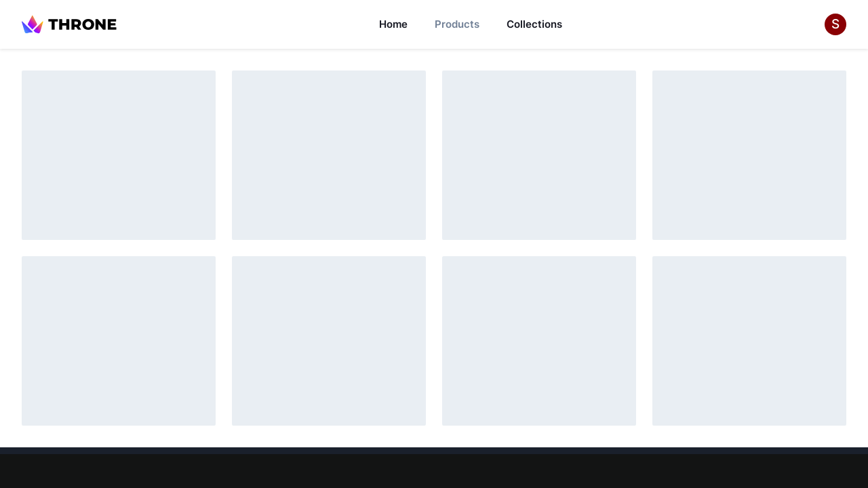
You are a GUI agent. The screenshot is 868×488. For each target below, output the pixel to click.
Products (457, 24)
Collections (534, 24)
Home (393, 24)
